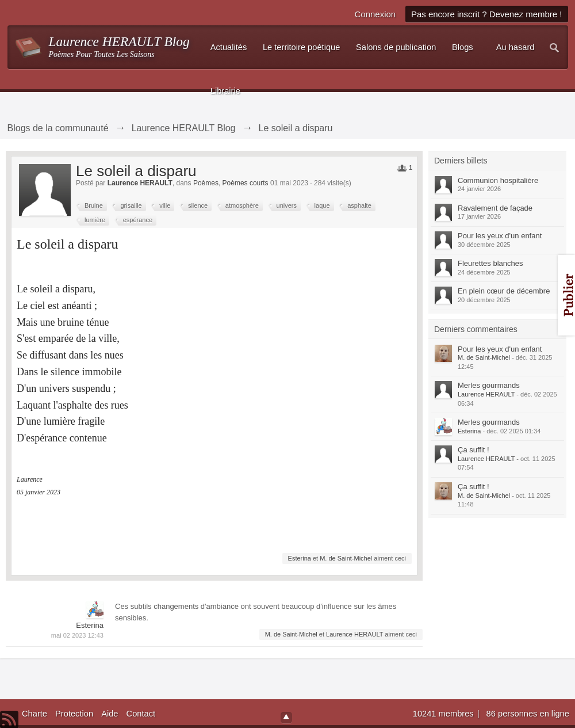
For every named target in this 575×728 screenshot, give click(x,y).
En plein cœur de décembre (504, 291)
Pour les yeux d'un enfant (500, 236)
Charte (34, 714)
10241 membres (444, 714)
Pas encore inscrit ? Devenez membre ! (487, 14)
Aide (110, 714)
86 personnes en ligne (528, 714)
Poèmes (206, 183)
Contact (141, 714)
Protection (74, 714)
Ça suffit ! (474, 450)
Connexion (375, 14)
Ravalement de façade (495, 208)
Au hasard (515, 47)
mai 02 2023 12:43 (77, 635)
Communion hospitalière (498, 180)
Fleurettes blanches (490, 263)
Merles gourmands (489, 385)
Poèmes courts (246, 183)
